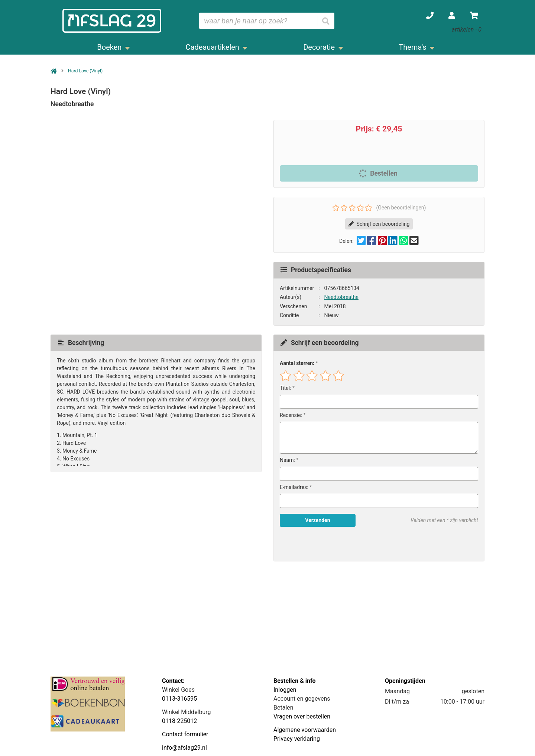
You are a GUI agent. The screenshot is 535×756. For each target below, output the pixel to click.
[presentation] (327, 544)
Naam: (287, 460)
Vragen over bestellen (302, 716)
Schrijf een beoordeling (379, 224)
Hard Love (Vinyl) (85, 71)
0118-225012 (179, 721)
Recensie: (291, 415)
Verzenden (317, 520)
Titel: (286, 388)
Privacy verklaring (297, 739)
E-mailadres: (294, 487)
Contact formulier (185, 734)
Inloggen (285, 690)
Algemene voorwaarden (305, 730)
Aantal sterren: (297, 363)
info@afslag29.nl (184, 748)
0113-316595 (179, 699)
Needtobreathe (341, 297)
